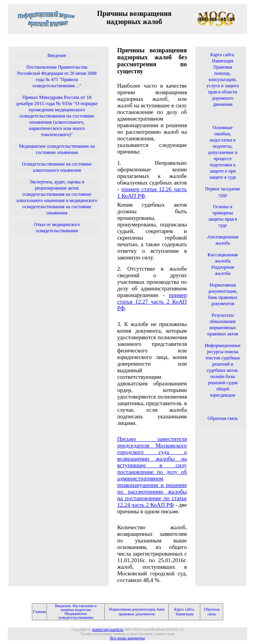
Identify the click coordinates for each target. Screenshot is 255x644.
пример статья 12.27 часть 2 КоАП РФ (152, 302)
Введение (57, 55)
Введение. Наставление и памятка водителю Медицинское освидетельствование (76, 612)
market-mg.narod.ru (108, 629)
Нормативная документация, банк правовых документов (137, 612)
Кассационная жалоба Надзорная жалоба (223, 264)
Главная (40, 612)
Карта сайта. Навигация (185, 612)
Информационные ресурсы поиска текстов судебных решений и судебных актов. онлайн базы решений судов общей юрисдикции (223, 370)
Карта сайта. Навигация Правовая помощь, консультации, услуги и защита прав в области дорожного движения (223, 79)
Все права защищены (127, 638)
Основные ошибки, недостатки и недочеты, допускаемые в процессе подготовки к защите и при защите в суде (223, 152)
